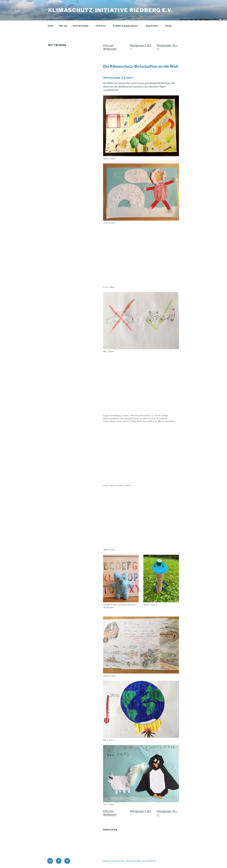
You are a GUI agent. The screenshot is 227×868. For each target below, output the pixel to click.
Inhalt (51, 26)
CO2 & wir (102, 26)
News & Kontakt (82, 26)
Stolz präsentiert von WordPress (141, 861)
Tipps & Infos (153, 26)
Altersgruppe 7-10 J (140, 45)
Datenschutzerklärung (113, 861)
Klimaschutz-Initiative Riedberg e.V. (111, 10)
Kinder (169, 26)
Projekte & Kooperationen (127, 26)
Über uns (63, 26)
